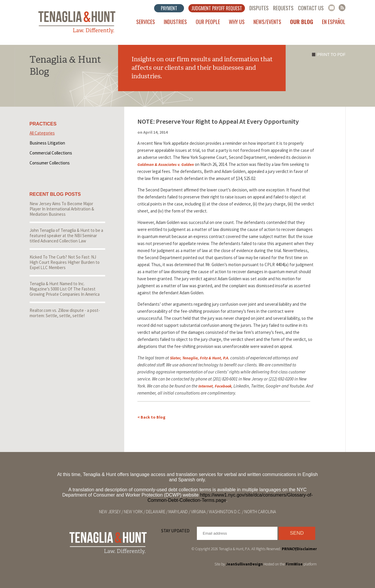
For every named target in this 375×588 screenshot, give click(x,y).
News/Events (267, 22)
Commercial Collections (51, 153)
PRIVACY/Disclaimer (299, 549)
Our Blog (302, 22)
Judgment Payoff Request (217, 8)
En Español (334, 22)
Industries (175, 22)
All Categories (42, 133)
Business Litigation (47, 143)
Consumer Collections (50, 163)
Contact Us (311, 8)
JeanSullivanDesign (244, 564)
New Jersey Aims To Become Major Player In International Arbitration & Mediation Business (62, 209)
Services (146, 22)
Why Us (237, 22)
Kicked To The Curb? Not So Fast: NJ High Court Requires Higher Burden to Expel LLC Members (65, 262)
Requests (283, 8)
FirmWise (294, 564)
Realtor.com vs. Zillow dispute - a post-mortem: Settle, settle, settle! (65, 313)
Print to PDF (331, 55)
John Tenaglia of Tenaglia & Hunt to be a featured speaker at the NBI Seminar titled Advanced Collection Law (66, 236)
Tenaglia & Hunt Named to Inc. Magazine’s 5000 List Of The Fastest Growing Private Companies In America (65, 289)
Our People (208, 22)
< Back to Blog (151, 417)
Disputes (259, 8)
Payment (169, 8)
